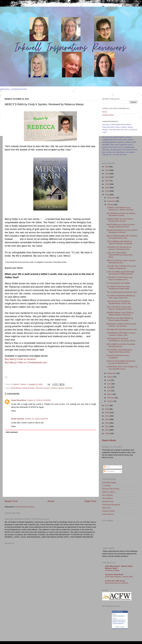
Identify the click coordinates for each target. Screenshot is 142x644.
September (112, 373)
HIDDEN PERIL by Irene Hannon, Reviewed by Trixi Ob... (120, 220)
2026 (107, 167)
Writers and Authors (119, 622)
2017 (107, 405)
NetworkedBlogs (118, 612)
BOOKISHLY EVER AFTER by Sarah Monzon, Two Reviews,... (121, 325)
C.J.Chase (106, 486)
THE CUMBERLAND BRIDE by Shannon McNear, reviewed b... (120, 242)
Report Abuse (109, 440)
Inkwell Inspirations (119, 616)
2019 (107, 191)
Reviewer (69, 388)
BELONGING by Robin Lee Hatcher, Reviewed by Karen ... (121, 214)
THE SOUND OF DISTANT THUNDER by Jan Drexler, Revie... (122, 340)
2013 (107, 419)
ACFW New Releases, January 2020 (119, 577)
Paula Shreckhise (19, 400)
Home (51, 501)
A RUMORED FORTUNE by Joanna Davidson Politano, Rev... (121, 334)
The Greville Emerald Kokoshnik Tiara (122, 292)
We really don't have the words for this (122, 329)
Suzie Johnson (108, 514)
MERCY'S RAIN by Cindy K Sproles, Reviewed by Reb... (121, 262)
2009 (107, 433)
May (109, 387)
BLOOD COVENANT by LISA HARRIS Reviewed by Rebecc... (122, 231)
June (109, 384)
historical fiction (29, 388)
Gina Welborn (108, 498)
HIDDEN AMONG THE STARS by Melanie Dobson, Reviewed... (120, 314)
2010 (107, 430)
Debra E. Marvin (109, 492)
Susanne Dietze (108, 511)
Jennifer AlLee (108, 501)
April (109, 391)
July (109, 380)
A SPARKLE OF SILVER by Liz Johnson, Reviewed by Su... (119, 248)
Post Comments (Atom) (25, 507)
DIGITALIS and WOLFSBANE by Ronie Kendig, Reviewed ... (120, 319)
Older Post (90, 501)
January (111, 401)
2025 (107, 170)
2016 (107, 409)
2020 (107, 188)
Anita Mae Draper (109, 483)
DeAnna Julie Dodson (111, 489)
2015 (107, 413)
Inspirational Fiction (119, 620)
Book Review (16, 388)
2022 (107, 181)
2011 (107, 426)
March (110, 394)
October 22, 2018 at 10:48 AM (39, 400)
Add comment (12, 432)
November (111, 201)
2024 (107, 174)
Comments (109, 471)
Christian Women (118, 623)
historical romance (43, 388)
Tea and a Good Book (114, 574)
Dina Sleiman (107, 495)
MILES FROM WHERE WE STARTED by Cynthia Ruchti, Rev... (122, 237)
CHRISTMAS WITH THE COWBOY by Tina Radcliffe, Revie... (122, 368)
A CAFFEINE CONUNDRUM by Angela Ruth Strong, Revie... (119, 351)
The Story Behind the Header (118, 283)
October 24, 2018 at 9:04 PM (36, 419)
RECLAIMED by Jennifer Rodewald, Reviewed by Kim (121, 345)
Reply (13, 411)
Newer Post (11, 501)
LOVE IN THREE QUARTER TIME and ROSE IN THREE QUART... (121, 273)
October (111, 205)
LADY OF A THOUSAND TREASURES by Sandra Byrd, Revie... (120, 255)
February (111, 398)
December (111, 198)
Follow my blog (120, 627)
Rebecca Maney (58, 388)
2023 (107, 177)
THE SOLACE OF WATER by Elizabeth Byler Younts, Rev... (119, 302)
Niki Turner (107, 508)
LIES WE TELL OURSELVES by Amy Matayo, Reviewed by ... (121, 267)
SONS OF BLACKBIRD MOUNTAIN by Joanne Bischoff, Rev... (121, 362)
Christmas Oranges (112, 570)
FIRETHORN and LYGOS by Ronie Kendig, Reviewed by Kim (121, 226)
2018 (107, 195)
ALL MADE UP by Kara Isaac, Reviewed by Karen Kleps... (119, 288)
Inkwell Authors (108, 115)
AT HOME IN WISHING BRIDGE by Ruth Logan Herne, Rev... (121, 297)
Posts (107, 467)
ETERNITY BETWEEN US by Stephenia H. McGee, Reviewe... (121, 209)
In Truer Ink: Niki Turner (115, 581)
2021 (107, 184)
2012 (107, 423)
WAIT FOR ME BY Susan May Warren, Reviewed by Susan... (120, 308)
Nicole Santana (18, 419)
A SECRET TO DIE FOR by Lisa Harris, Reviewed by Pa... (120, 278)
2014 (107, 416)
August (110, 377)
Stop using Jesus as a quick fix (117, 583)
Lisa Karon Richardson (111, 505)
